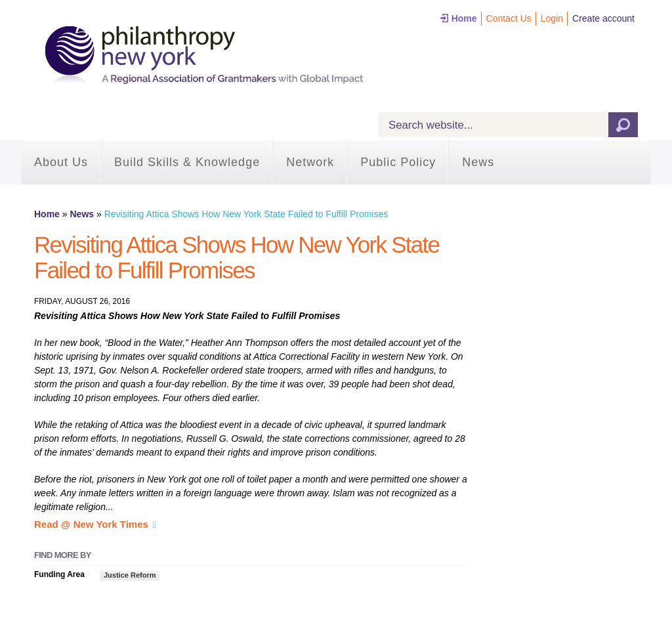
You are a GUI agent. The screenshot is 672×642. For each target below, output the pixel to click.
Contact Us (509, 18)
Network (310, 162)
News (478, 162)
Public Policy (398, 162)
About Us (61, 162)
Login (552, 18)
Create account (603, 18)
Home (464, 18)
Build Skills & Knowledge (187, 162)
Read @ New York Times (91, 524)
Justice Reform (130, 575)
